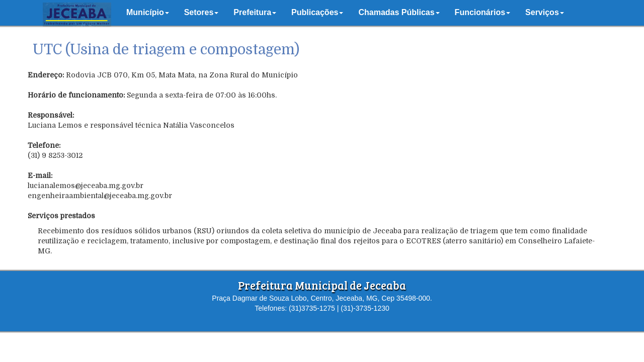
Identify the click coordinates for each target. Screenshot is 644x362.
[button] (148, 13)
